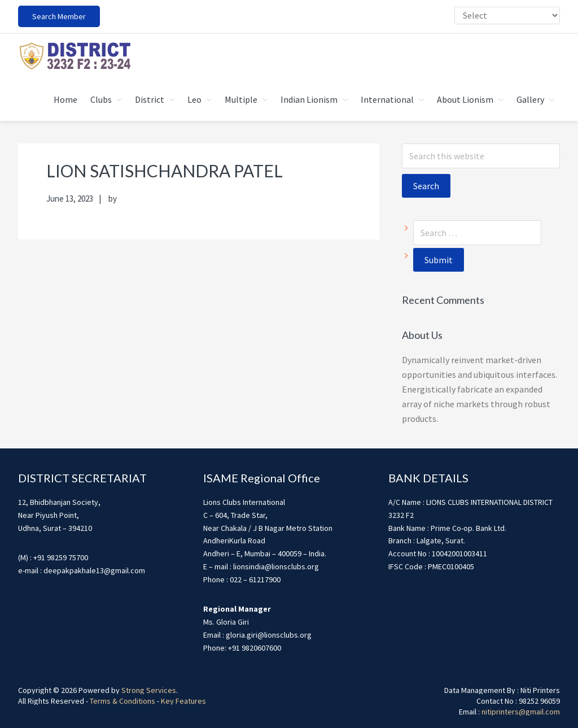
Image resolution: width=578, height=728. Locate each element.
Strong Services (149, 690)
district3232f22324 (75, 56)
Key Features (183, 701)
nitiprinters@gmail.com (521, 712)
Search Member (59, 16)
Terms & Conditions (122, 701)
